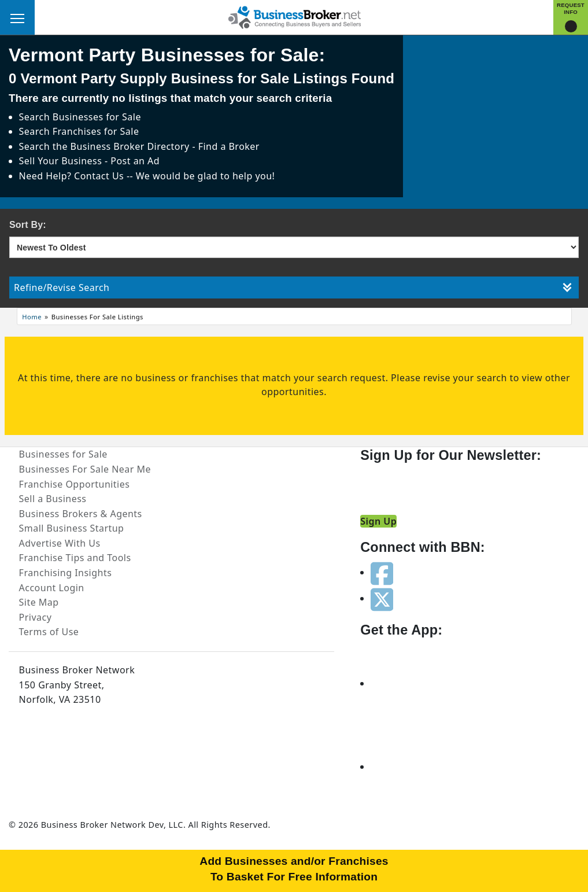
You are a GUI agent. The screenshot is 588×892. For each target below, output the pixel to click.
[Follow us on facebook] (382, 572)
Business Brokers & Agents (81, 514)
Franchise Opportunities (75, 484)
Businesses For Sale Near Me (85, 469)
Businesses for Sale (97, 117)
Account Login (52, 588)
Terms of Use (49, 632)
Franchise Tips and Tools (75, 558)
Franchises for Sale (96, 131)
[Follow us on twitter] (382, 598)
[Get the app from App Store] (412, 683)
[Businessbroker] (294, 16)
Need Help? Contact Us (73, 176)
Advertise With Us (60, 543)
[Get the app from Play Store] (412, 766)
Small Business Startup (72, 528)
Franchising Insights (66, 573)
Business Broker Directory (130, 146)
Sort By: (28, 225)
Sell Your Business (62, 161)
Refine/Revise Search (293, 287)
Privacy (36, 617)
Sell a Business (53, 499)
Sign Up (378, 521)
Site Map (39, 602)
